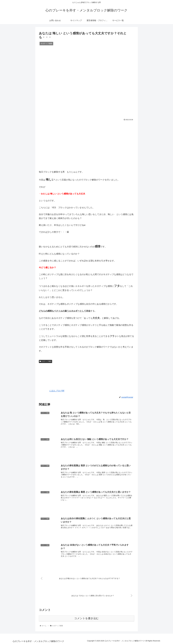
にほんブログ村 (52, 391)
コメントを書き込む (86, 618)
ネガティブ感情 (46, 361)
